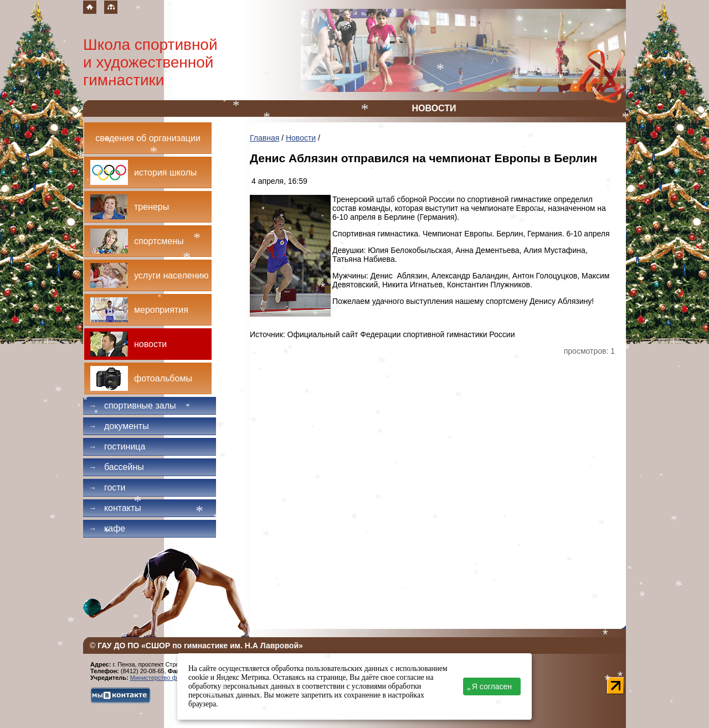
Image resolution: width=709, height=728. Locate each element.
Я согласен (492, 686)
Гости (107, 487)
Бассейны (116, 467)
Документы (119, 426)
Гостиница (117, 446)
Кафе (107, 528)
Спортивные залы (132, 406)
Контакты (115, 508)
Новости (301, 138)
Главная (264, 138)
